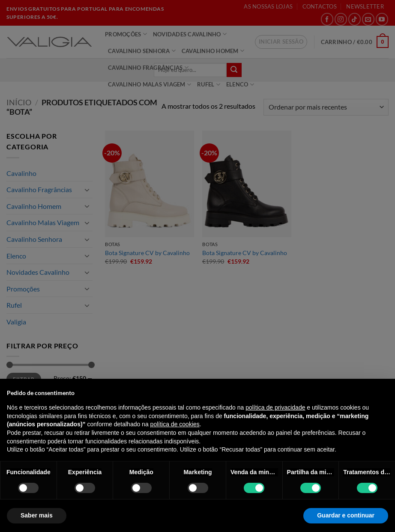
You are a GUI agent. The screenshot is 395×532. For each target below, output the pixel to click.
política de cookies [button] (175, 424)
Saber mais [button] (37, 515)
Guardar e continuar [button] (346, 515)
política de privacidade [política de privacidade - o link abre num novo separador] (275, 407)
